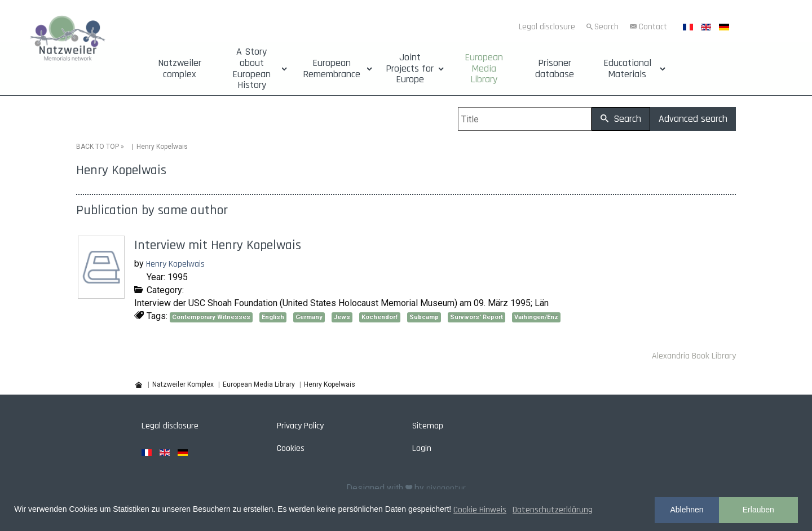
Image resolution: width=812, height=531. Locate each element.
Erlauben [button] (758, 510)
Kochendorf (380, 317)
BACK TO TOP (98, 147)
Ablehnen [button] (687, 510)
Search (606, 27)
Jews (342, 317)
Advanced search (693, 119)
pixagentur (446, 488)
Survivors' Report (476, 317)
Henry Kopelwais (175, 264)
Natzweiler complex (180, 69)
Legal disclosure (547, 27)
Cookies (291, 448)
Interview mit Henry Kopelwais (218, 245)
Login (422, 448)
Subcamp (424, 317)
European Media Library (484, 68)
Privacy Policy (300, 426)
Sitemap (428, 426)
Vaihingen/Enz (536, 317)
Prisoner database (555, 69)
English (273, 317)
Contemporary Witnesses (211, 317)
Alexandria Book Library (694, 356)
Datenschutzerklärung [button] (553, 510)
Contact (653, 27)
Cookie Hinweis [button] (480, 510)
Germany (309, 317)
